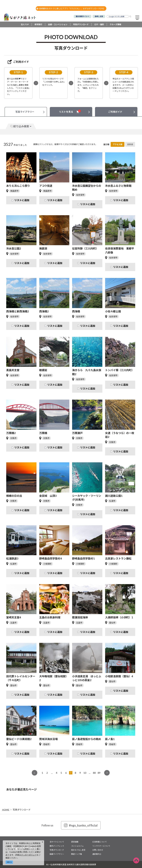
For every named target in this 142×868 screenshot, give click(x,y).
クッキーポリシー (29, 855)
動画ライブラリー (57, 854)
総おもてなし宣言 (78, 850)
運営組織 (75, 842)
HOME (6, 810)
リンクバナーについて (101, 846)
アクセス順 (118, 144)
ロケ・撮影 (99, 24)
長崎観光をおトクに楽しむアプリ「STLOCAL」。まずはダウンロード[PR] (70, 9)
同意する (9, 862)
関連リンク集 (77, 854)
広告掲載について (100, 842)
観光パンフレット (57, 846)
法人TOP (25, 24)
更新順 (130, 144)
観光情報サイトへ (83, 16)
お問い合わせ (98, 850)
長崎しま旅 (99, 16)
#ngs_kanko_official (81, 825)
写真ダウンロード (81, 24)
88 (94, 773)
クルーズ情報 (115, 24)
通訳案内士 (97, 854)
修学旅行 (38, 24)
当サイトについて (57, 842)
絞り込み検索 (21, 126)
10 (85, 773)
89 (99, 773)
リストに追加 (22, 200)
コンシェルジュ (77, 846)
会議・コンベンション (58, 24)
